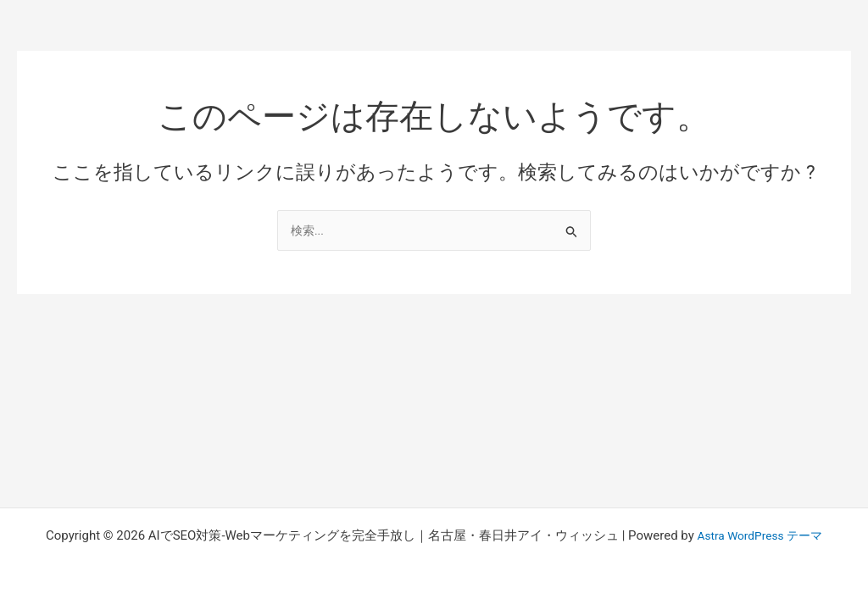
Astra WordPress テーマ (760, 535)
